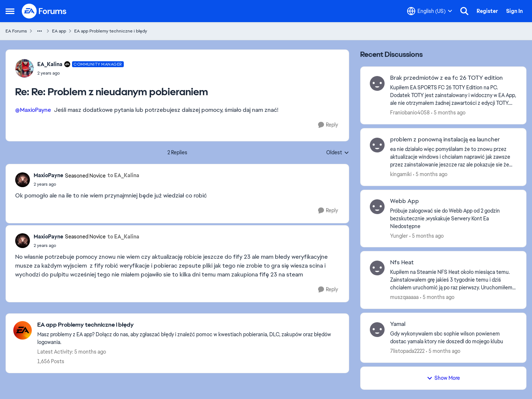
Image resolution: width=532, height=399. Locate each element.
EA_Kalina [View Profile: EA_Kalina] (50, 64)
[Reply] (328, 125)
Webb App (405, 201)
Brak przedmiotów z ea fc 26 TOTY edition (446, 78)
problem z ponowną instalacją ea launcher (445, 140)
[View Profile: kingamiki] (377, 145)
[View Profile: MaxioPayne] (23, 180)
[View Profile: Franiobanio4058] (377, 83)
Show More (443, 378)
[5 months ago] (448, 113)
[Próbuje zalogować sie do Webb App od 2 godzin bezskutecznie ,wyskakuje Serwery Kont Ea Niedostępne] (453, 218)
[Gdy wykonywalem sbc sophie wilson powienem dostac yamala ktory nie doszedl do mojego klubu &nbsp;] (453, 338)
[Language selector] (430, 11)
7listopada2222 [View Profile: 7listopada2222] (407, 351)
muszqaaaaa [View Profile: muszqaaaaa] (404, 297)
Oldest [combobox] (338, 153)
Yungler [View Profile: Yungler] (399, 235)
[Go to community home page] (44, 11)
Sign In (514, 11)
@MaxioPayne (33, 110)
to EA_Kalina (123, 175)
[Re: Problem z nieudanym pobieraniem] (81, 73)
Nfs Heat (402, 262)
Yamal (398, 324)
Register (487, 11)
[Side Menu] (10, 11)
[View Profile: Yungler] (377, 207)
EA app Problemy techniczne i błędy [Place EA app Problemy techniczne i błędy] (111, 31)
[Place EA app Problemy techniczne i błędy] (189, 325)
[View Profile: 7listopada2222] (377, 330)
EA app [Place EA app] (59, 31)
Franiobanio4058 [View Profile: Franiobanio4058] (410, 113)
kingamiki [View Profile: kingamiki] (401, 174)
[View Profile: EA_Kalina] (24, 68)
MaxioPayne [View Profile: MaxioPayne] (48, 175)
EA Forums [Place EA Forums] (16, 31)
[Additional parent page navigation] (40, 31)
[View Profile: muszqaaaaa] (377, 268)
